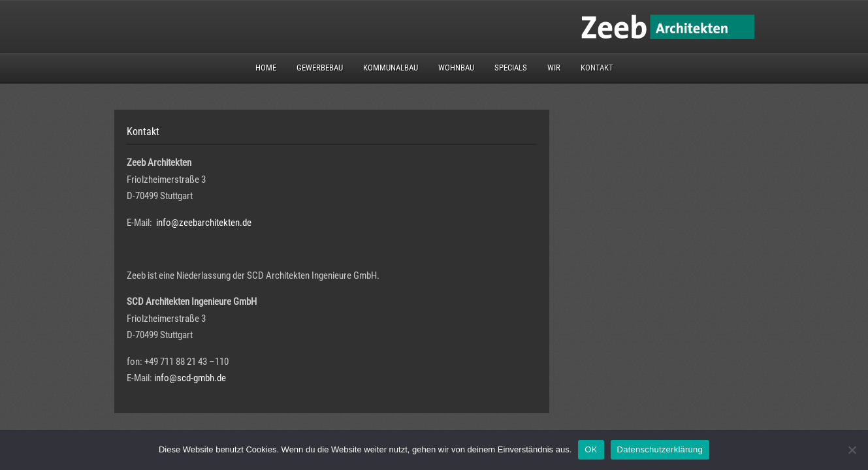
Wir (554, 68)
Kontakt (597, 68)
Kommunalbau (391, 68)
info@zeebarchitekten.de (204, 223)
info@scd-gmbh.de (190, 378)
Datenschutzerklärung (660, 449)
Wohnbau (456, 68)
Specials (511, 68)
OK (591, 449)
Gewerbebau (320, 68)
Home (266, 68)
